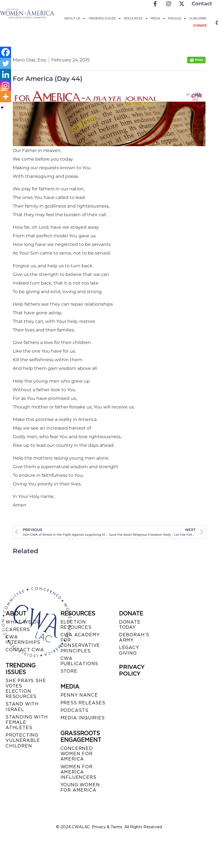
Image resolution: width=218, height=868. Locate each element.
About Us (75, 18)
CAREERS (18, 629)
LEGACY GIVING (129, 650)
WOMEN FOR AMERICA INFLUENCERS (78, 772)
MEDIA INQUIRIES (83, 718)
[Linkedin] (6, 74)
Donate (200, 26)
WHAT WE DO (23, 622)
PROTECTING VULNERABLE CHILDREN (23, 740)
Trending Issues (104, 18)
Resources (135, 18)
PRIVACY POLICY (132, 670)
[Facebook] (6, 52)
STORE (69, 671)
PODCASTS (74, 710)
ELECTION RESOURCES (76, 625)
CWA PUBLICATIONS (79, 661)
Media (158, 18)
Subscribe (198, 18)
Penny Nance (79, 695)
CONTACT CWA (25, 650)
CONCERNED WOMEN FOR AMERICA (77, 754)
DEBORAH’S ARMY (134, 637)
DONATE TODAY (130, 625)
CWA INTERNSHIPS (23, 640)
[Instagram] (6, 86)
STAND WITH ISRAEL (22, 707)
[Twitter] (6, 63)
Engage (177, 18)
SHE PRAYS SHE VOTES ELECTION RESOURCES (26, 689)
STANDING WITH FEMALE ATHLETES (27, 722)
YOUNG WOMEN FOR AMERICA (80, 787)
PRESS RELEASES (83, 703)
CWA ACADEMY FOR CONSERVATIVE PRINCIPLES (80, 643)
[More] (6, 97)
